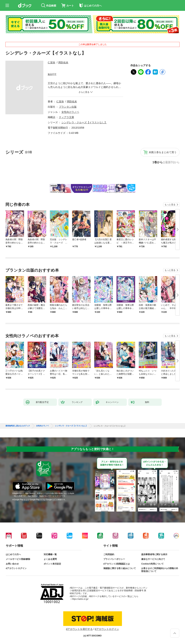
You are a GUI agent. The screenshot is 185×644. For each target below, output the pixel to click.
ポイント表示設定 (52, 564)
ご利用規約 (109, 554)
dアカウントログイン (16, 568)
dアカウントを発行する (79, 629)
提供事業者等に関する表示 (154, 554)
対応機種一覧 (50, 554)
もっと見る (170, 205)
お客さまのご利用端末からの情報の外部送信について (160, 570)
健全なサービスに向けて (153, 559)
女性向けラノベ (70, 112)
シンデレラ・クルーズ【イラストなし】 (84, 122)
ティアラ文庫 (66, 117)
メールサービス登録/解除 (18, 559)
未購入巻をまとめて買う (163, 152)
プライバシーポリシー (114, 559)
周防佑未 (63, 62)
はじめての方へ (13, 554)
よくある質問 (50, 559)
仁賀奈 (51, 62)
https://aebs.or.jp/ (80, 599)
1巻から (158, 162)
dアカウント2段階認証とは (117, 564)
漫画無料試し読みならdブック (18, 426)
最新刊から (172, 162)
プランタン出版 (68, 107)
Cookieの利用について (152, 564)
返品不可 (52, 74)
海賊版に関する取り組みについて (120, 568)
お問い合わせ (12, 564)
